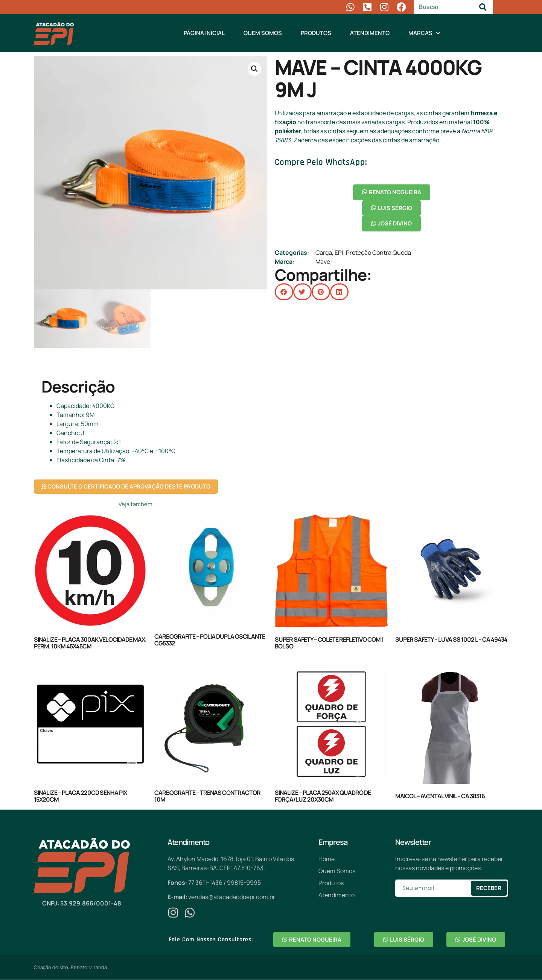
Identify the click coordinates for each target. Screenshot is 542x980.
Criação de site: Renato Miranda (70, 968)
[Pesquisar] (483, 7)
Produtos (316, 33)
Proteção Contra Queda (378, 253)
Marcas (424, 33)
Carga (324, 253)
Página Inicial (204, 33)
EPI (339, 253)
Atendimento (370, 33)
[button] (254, 69)
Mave (323, 262)
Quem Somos (263, 33)
